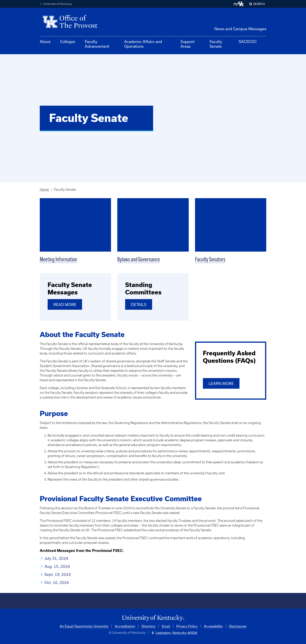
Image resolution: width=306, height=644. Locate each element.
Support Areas (188, 44)
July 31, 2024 (56, 558)
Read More (65, 305)
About (45, 42)
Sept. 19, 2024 (58, 574)
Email (166, 626)
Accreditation (125, 626)
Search (259, 4)
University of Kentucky (57, 4)
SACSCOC (248, 42)
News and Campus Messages (240, 29)
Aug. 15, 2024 (57, 566)
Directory (148, 626)
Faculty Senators (210, 260)
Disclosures (238, 626)
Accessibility (213, 626)
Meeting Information (58, 260)
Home (44, 190)
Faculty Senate (216, 44)
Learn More (221, 383)
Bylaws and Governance (139, 260)
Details (139, 305)
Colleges (68, 42)
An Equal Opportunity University (84, 626)
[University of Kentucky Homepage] (153, 618)
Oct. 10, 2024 (57, 582)
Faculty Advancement (97, 44)
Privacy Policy (187, 626)
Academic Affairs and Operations (143, 44)
